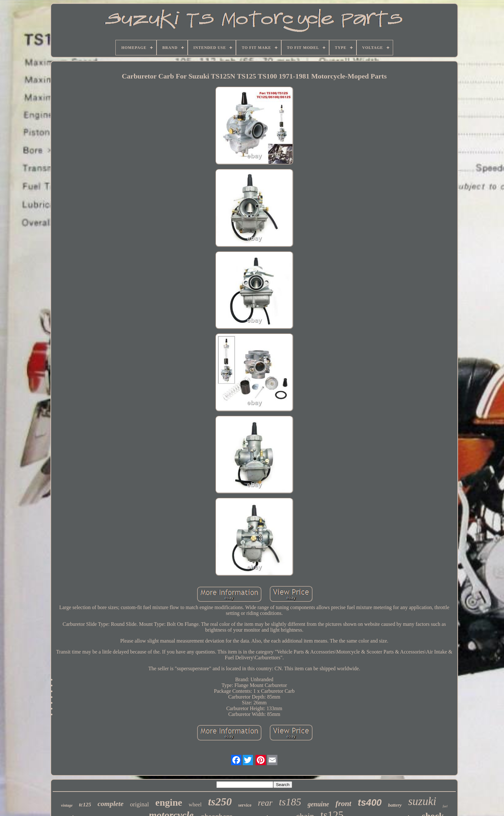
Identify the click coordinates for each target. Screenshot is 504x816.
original (139, 804)
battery (395, 805)
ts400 (370, 802)
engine (169, 802)
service (245, 805)
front (343, 803)
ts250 (220, 802)
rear (265, 803)
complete (111, 804)
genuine (318, 804)
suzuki (422, 801)
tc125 (85, 805)
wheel (195, 805)
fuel (445, 806)
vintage (67, 805)
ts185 (290, 802)
